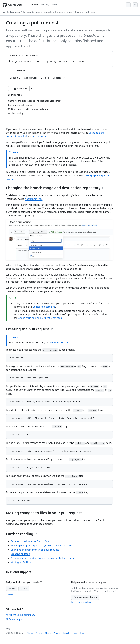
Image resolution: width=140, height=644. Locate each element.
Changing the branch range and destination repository (55, 188)
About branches (34, 199)
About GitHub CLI (60, 343)
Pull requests (13, 12)
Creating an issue (20, 554)
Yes (12, 589)
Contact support (15, 619)
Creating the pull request (29, 329)
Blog (82, 633)
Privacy (39, 633)
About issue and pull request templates (40, 318)
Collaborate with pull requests (37, 12)
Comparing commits (44, 307)
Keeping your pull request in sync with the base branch (41, 546)
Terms (30, 633)
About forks (40, 136)
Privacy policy (12, 594)
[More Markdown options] (32, 89)
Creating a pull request (86, 12)
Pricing (57, 633)
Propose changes (64, 12)
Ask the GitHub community (21, 615)
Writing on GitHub (21, 562)
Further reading (21, 534)
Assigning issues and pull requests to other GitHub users (42, 558)
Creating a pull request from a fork (30, 541)
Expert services (70, 633)
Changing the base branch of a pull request (35, 550)
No (24, 589)
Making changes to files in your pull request (46, 513)
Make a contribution (85, 597)
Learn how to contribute (81, 602)
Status (48, 633)
